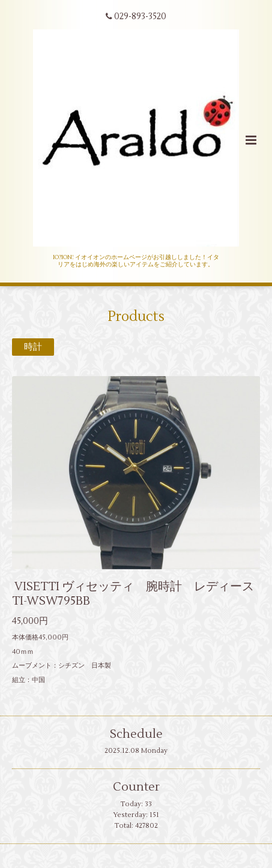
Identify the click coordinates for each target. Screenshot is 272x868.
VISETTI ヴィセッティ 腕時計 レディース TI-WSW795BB (133, 593)
